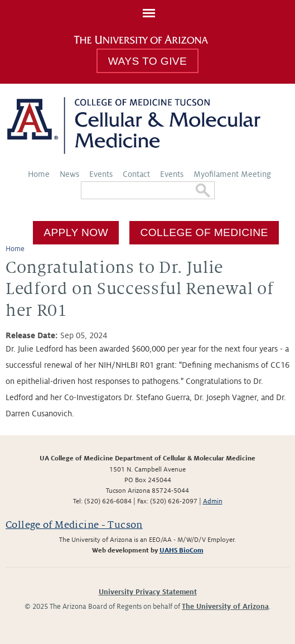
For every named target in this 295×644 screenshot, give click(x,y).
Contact (136, 174)
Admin (213, 501)
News (69, 174)
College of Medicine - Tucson (74, 525)
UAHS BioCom (182, 551)
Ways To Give (147, 61)
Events (101, 174)
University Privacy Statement (148, 592)
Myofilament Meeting (232, 174)
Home (39, 174)
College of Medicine (204, 232)
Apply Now (76, 232)
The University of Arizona (225, 607)
